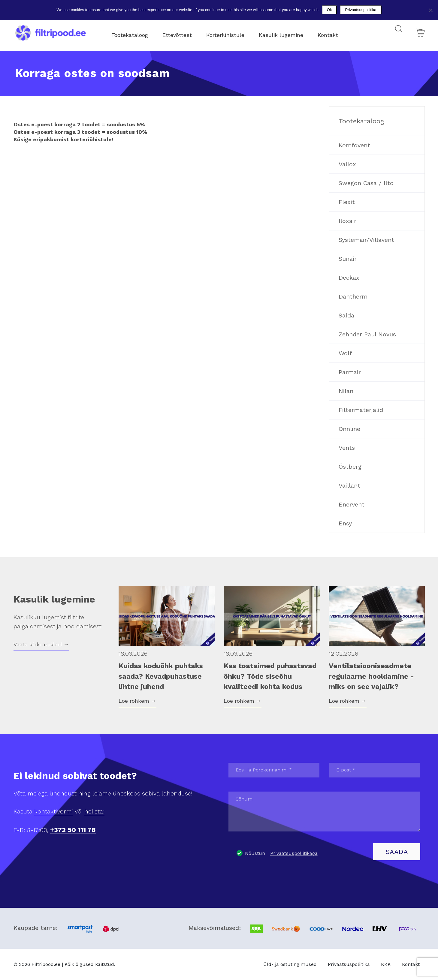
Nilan (346, 391)
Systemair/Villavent (366, 240)
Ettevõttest (183, 33)
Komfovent (354, 145)
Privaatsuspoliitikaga (294, 853)
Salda (346, 315)
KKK (386, 964)
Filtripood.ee (46, 964)
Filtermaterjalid (361, 410)
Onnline (349, 429)
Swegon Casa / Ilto (366, 183)
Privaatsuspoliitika (349, 964)
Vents (347, 448)
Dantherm (353, 296)
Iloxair (347, 221)
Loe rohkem (137, 701)
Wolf (345, 353)
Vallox (347, 164)
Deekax (349, 278)
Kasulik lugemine (286, 33)
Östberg (350, 467)
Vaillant (349, 485)
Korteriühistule (231, 33)
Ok (329, 10)
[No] (430, 10)
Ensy (345, 523)
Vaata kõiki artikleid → (41, 644)
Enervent (352, 504)
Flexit (347, 202)
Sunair (348, 259)
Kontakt (333, 33)
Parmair (350, 372)
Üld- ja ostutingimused (290, 964)
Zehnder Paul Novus (367, 334)
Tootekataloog (135, 33)
